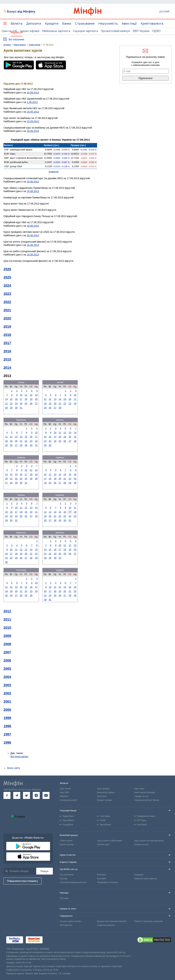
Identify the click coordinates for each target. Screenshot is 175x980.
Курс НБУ (64, 792)
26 (31, 403)
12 (31, 395)
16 (16, 399)
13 (36, 395)
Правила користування (146, 879)
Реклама (64, 898)
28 (6, 408)
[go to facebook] (7, 795)
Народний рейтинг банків (147, 800)
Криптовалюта (152, 23)
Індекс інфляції (30, 31)
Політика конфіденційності (73, 882)
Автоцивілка (66, 925)
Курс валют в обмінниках (110, 841)
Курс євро (139, 789)
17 (21, 399)
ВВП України (141, 31)
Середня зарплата (85, 31)
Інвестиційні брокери (145, 792)
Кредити (52, 23)
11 (26, 395)
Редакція (139, 875)
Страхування (85, 23)
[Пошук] (45, 871)
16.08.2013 (33, 93)
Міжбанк (64, 796)
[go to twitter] (26, 795)
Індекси (17, 32)
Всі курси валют (19, 756)
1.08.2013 (32, 102)
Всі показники (16, 39)
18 (26, 399)
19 (31, 399)
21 (6, 403)
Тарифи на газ (141, 796)
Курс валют (65, 789)
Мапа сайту (14, 768)
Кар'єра (64, 879)
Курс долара (103, 789)
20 (36, 399)
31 (21, 408)
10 (21, 395)
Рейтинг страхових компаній (148, 921)
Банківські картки (106, 792)
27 (36, 403)
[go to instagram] (36, 795)
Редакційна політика (107, 882)
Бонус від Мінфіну (21, 11)
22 (11, 403)
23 (16, 403)
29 (11, 408)
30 (16, 408)
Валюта (16, 23)
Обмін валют (66, 841)
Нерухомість (108, 23)
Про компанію (67, 875)
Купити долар (67, 844)
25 (26, 403)
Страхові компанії (106, 925)
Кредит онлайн (105, 800)
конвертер (54, 172)
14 (6, 399)
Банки (67, 23)
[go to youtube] (46, 795)
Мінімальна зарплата (56, 31)
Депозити (34, 23)
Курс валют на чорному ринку (149, 841)
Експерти (102, 879)
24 (21, 403)
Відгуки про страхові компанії (112, 921)
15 (11, 399)
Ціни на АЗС (10, 31)
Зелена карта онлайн (70, 921)
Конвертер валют (68, 800)
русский (164, 11)
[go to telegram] (17, 795)
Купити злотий (141, 844)
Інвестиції (129, 23)
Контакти (102, 875)
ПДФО (156, 31)
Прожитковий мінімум (115, 31)
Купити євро (103, 844)
